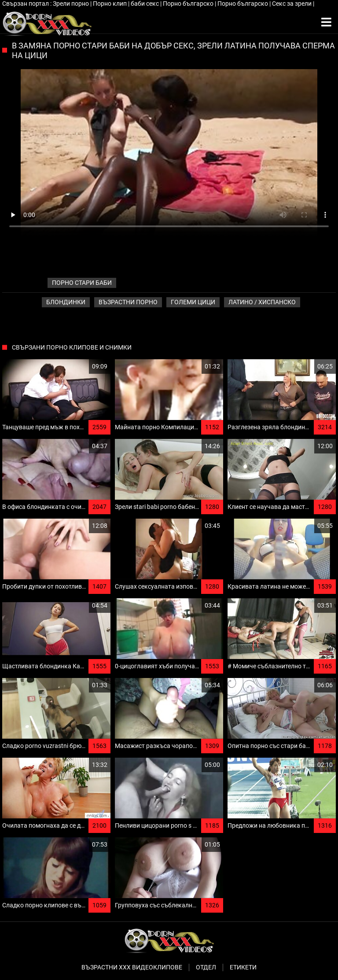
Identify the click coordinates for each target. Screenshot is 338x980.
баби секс (145, 4)
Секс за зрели (292, 4)
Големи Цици (193, 302)
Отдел (206, 967)
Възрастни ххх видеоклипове (132, 967)
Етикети (243, 967)
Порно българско (189, 4)
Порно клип (110, 4)
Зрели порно (72, 4)
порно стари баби (82, 283)
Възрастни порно (128, 302)
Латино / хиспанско (262, 302)
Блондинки (66, 302)
